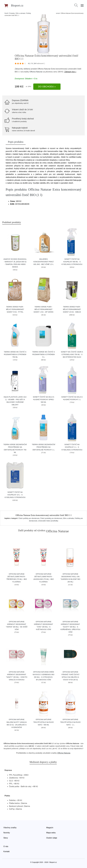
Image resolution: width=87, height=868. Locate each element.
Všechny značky (10, 828)
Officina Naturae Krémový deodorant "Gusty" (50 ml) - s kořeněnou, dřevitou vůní (70, 627)
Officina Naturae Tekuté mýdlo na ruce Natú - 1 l (70, 722)
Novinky (7, 833)
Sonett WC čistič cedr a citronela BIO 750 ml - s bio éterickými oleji (72, 354)
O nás (6, 846)
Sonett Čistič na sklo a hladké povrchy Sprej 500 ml (43, 400)
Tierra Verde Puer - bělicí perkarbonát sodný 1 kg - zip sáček (43, 309)
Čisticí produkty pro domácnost (51, 518)
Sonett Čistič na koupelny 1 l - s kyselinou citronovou (72, 447)
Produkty (12, 13)
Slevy (6, 838)
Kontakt (6, 851)
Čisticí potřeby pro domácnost (29, 518)
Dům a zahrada (20, 13)
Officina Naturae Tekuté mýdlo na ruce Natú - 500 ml (43, 722)
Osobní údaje (52, 838)
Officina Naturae (36, 72)
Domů (6, 13)
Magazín (50, 828)
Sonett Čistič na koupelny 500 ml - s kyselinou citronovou (72, 262)
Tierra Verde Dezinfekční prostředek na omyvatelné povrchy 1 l (43, 447)
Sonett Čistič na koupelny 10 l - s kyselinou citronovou (15, 495)
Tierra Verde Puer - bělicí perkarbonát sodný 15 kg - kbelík (72, 309)
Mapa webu (51, 833)
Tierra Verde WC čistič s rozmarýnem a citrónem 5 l (43, 354)
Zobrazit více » (70, 72)
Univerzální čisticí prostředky (48, 521)
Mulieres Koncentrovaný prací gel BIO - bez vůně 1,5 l (43, 262)
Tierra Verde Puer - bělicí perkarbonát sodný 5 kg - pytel (15, 309)
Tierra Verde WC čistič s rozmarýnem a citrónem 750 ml (15, 354)
